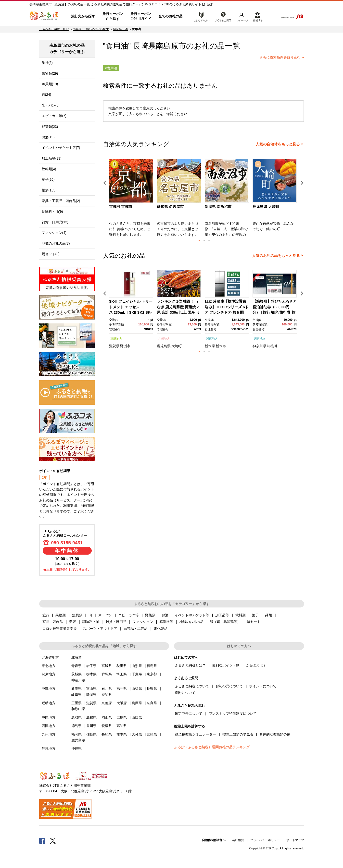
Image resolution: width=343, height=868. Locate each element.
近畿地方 (116, 339)
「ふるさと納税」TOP (54, 29)
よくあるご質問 (223, 16)
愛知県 (107, 695)
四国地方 (49, 726)
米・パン (105, 615)
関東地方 (212, 339)
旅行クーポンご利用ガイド (141, 16)
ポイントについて (263, 686)
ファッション (143, 622)
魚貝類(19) (50, 84)
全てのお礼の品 (170, 16)
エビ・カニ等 (128, 615)
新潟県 (76, 689)
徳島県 (76, 726)
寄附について (185, 693)
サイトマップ (295, 840)
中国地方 (49, 717)
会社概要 (238, 840)
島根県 (91, 717)
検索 (271, 16)
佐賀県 (91, 734)
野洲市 (125, 346)
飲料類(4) (49, 169)
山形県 (137, 666)
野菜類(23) (50, 127)
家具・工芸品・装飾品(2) (61, 201)
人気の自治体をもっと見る (278, 144)
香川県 (91, 726)
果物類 (61, 615)
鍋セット (254, 622)
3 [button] (209, 240)
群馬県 (107, 674)
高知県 (122, 726)
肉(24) (46, 95)
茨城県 (76, 674)
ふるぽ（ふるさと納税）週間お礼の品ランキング (212, 747)
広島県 (122, 717)
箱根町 (272, 346)
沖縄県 (76, 749)
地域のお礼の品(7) (56, 243)
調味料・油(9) (52, 212)
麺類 (268, 615)
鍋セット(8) (51, 254)
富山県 (91, 689)
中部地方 (49, 689)
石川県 (107, 689)
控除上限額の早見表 (238, 734)
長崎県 (107, 734)
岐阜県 (76, 695)
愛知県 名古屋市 (170, 207)
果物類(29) (50, 73)
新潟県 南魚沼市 (218, 207)
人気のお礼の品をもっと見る (276, 256)
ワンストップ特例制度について (233, 713)
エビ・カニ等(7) (54, 116)
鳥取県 (76, 717)
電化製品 (161, 629)
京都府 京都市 (121, 207)
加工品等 (222, 615)
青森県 (76, 666)
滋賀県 (114, 346)
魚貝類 (77, 615)
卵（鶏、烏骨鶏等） (225, 622)
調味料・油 (120, 29)
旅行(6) (47, 63)
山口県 (137, 717)
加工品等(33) (52, 158)
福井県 (122, 689)
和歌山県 (78, 709)
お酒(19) (48, 137)
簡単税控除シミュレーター (195, 734)
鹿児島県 (164, 346)
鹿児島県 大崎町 (266, 207)
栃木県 (210, 346)
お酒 (165, 615)
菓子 (255, 615)
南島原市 (171, 46)
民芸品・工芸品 (136, 629)
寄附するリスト (258, 16)
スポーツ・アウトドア (100, 629)
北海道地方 (50, 657)
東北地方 (49, 666)
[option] (132, 199)
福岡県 (76, 734)
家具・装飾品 (53, 622)
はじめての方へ (200, 16)
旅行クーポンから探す (113, 16)
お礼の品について (229, 686)
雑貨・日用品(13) (55, 222)
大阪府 (122, 703)
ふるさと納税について (192, 686)
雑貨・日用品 (116, 622)
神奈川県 (259, 346)
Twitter (53, 841)
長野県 (152, 689)
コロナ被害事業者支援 (60, 629)
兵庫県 (137, 703)
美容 (73, 622)
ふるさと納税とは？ (190, 665)
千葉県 (137, 674)
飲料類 (241, 615)
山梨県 (137, 689)
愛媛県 (107, 726)
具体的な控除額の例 (275, 734)
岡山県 (107, 717)
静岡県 (91, 695)
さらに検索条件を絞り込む (280, 57)
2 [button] (204, 240)
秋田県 (122, 666)
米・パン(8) (51, 105)
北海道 (76, 657)
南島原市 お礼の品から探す (91, 29)
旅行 (46, 615)
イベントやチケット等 (192, 615)
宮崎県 (152, 734)
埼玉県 (122, 674)
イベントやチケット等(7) (61, 148)
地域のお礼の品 (191, 622)
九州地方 (164, 339)
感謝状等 (166, 622)
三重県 (76, 703)
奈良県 (152, 703)
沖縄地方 (49, 749)
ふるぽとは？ (256, 665)
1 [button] (199, 240)
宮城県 (107, 666)
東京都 (152, 674)
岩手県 (91, 666)
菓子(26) (48, 179)
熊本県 (122, 734)
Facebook (42, 841)
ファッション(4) (54, 233)
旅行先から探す (83, 16)
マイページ (242, 16)
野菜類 (150, 615)
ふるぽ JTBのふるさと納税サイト (44, 16)
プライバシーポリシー (265, 840)
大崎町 (177, 346)
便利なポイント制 (226, 665)
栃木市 (221, 346)
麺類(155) (49, 190)
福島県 (152, 666)
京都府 (107, 703)
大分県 (137, 734)
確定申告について (189, 713)
